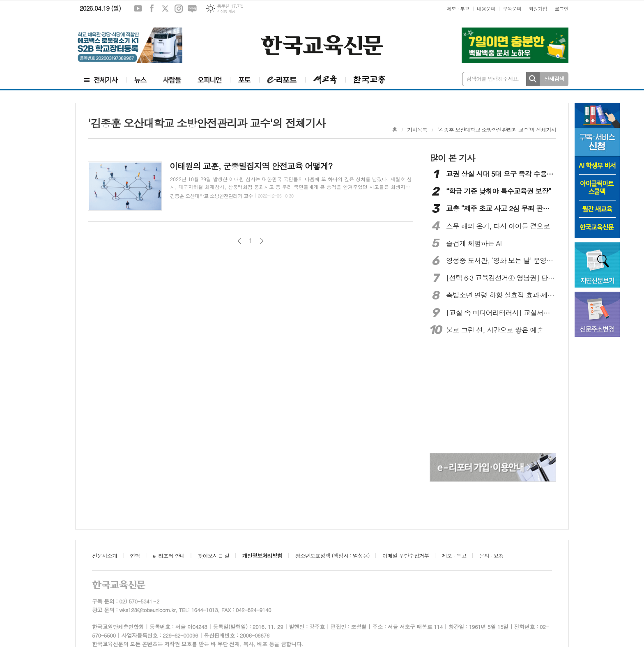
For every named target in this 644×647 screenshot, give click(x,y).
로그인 (561, 8)
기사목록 (417, 130)
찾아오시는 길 (213, 556)
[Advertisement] (493, 395)
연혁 (135, 556)
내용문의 (486, 8)
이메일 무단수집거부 (406, 556)
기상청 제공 (226, 11)
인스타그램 (179, 9)
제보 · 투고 (458, 8)
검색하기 (533, 79)
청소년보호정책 (332, 556)
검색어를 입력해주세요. (493, 79)
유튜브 (138, 9)
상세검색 (554, 79)
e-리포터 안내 (169, 556)
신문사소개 (105, 556)
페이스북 (152, 9)
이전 (239, 241)
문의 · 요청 (492, 556)
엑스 (165, 9)
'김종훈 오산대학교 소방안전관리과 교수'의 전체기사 (497, 130)
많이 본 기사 (452, 158)
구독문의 (512, 8)
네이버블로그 (192, 9)
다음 (262, 241)
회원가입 (538, 8)
